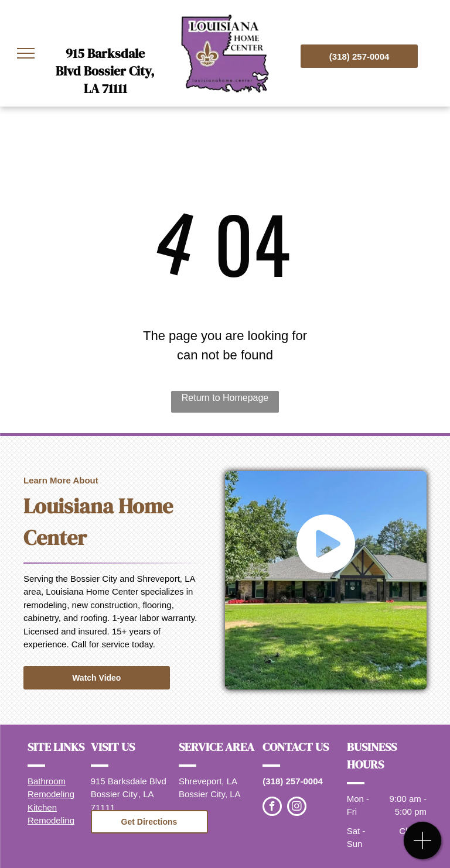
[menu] (26, 53)
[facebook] (272, 808)
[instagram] (297, 808)
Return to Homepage (225, 398)
